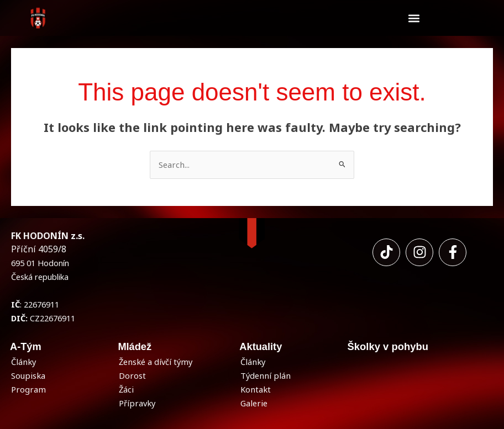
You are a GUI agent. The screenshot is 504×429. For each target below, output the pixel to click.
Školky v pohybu (388, 346)
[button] (414, 18)
